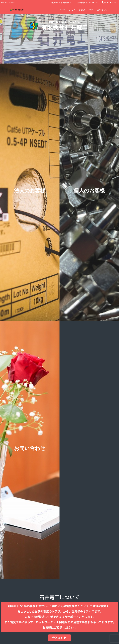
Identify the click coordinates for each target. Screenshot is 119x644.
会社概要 (82, 10)
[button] (59, 638)
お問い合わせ (102, 10)
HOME (63, 10)
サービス (72, 10)
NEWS (91, 10)
